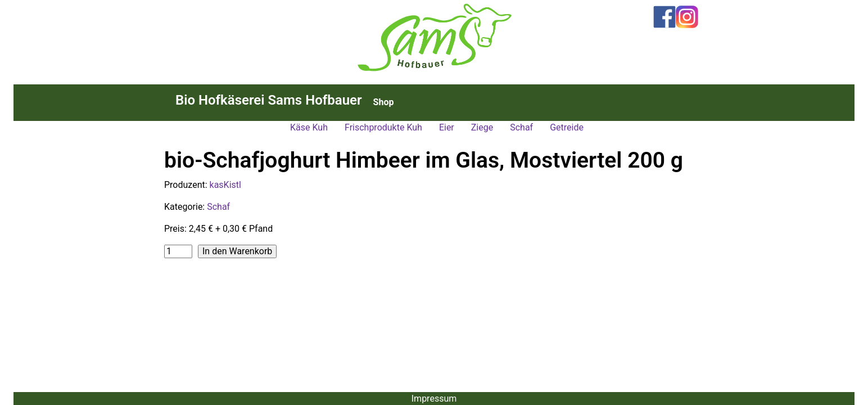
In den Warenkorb (237, 251)
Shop (384, 102)
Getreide (567, 127)
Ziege (482, 127)
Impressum (434, 399)
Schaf (521, 127)
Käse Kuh (309, 127)
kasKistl (225, 185)
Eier (447, 127)
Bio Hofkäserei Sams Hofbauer (269, 100)
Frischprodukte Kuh (383, 127)
